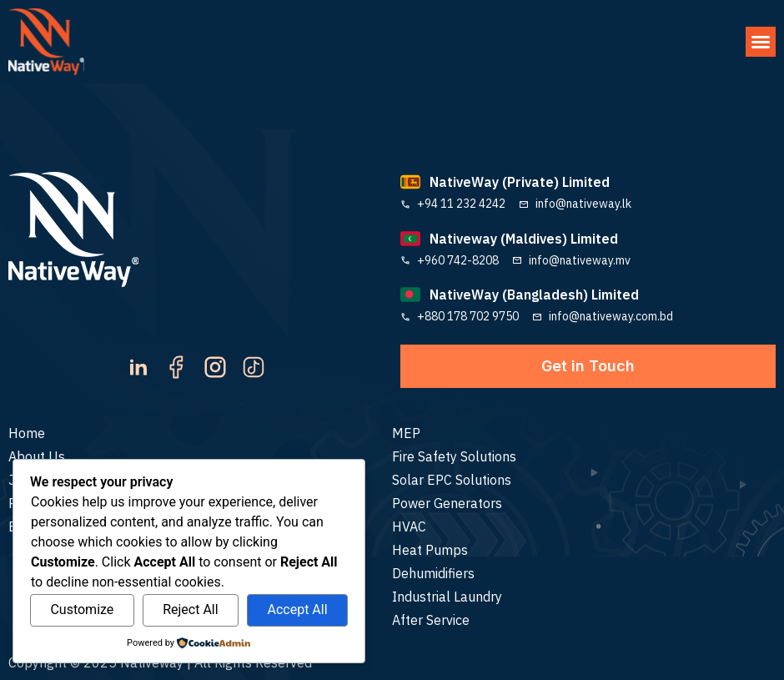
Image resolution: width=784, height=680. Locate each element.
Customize (82, 609)
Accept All (297, 609)
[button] (761, 42)
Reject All (190, 609)
